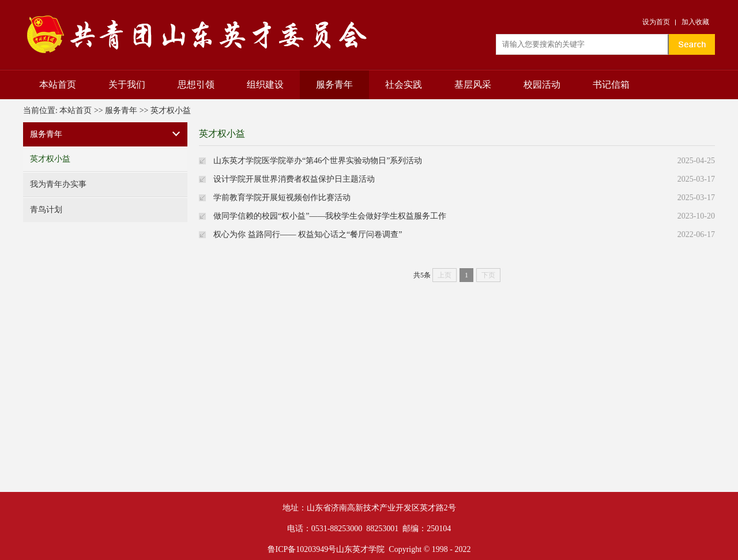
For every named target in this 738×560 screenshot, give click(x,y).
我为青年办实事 (58, 184)
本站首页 (58, 84)
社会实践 (404, 84)
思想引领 (196, 84)
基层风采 (473, 84)
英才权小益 (171, 110)
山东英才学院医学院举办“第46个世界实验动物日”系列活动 (318, 161)
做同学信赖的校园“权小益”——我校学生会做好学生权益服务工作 (330, 216)
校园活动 (542, 84)
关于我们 (127, 84)
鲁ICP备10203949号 (302, 549)
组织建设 (265, 84)
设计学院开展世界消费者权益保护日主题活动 (294, 179)
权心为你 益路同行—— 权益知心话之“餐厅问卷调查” (308, 234)
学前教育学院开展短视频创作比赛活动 (282, 198)
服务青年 (334, 84)
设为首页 (656, 22)
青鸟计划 (46, 210)
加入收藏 (695, 22)
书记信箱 (611, 84)
